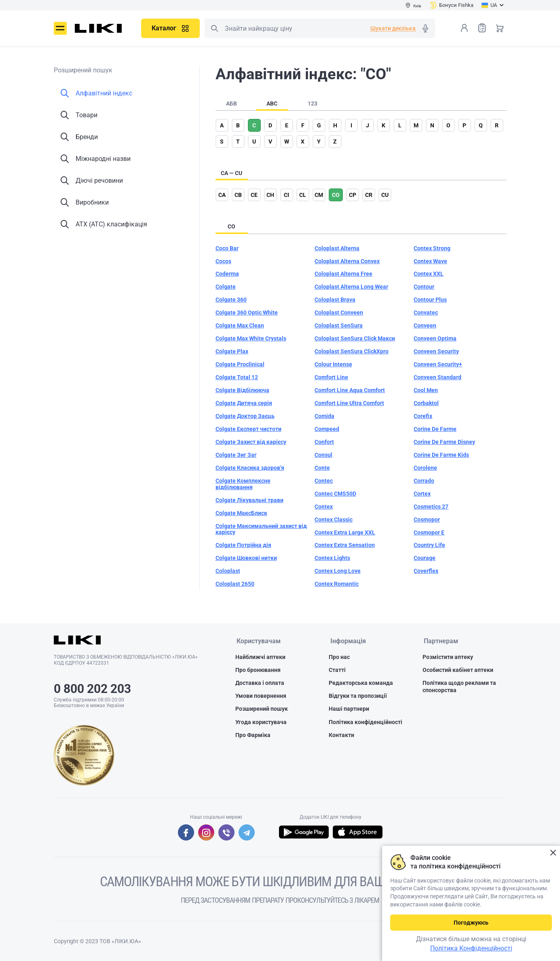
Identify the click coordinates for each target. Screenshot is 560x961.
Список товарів (482, 28)
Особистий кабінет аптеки (458, 670)
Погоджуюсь (471, 923)
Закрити (553, 853)
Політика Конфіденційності (471, 948)
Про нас (339, 657)
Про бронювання (258, 670)
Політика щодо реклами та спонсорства (459, 687)
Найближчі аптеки (260, 657)
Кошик (500, 28)
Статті (337, 670)
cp (353, 195)
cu (385, 195)
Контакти (341, 735)
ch (270, 195)
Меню (60, 28)
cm (319, 195)
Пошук (214, 28)
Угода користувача (261, 722)
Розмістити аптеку (448, 657)
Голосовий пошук (425, 28)
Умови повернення (261, 696)
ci (286, 195)
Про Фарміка (253, 735)
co (336, 195)
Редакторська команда (361, 683)
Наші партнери (349, 709)
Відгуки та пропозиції (358, 696)
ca (222, 195)
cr (369, 195)
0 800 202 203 (92, 689)
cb (238, 195)
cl (303, 195)
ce (254, 195)
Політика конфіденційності (366, 722)
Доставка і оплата (260, 683)
